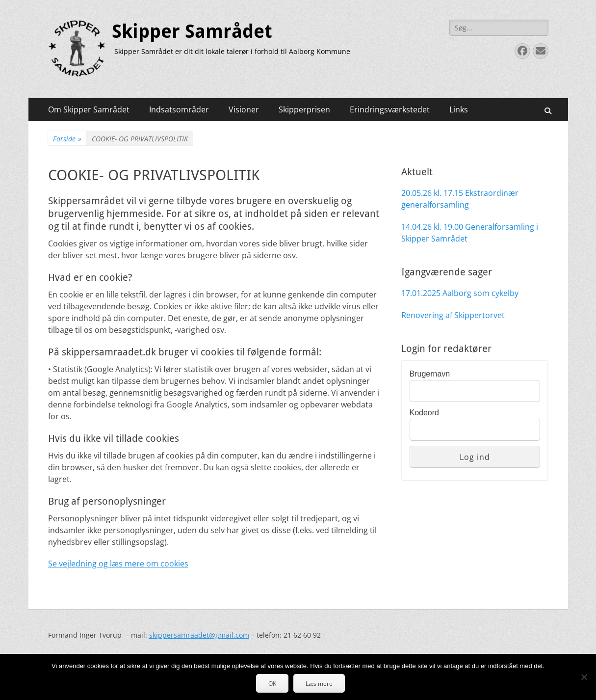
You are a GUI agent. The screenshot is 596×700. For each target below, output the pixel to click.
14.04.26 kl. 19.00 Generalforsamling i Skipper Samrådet (470, 233)
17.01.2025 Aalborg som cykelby (460, 293)
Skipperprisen (304, 109)
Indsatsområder (179, 109)
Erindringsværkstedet (390, 109)
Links (459, 109)
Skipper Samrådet (192, 31)
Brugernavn (430, 374)
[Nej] (584, 677)
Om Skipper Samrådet (89, 109)
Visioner (244, 109)
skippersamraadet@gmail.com (199, 635)
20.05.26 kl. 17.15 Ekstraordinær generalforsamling (460, 199)
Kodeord (425, 413)
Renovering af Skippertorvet (453, 315)
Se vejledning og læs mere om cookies (118, 564)
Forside (67, 139)
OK (272, 684)
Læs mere (319, 684)
